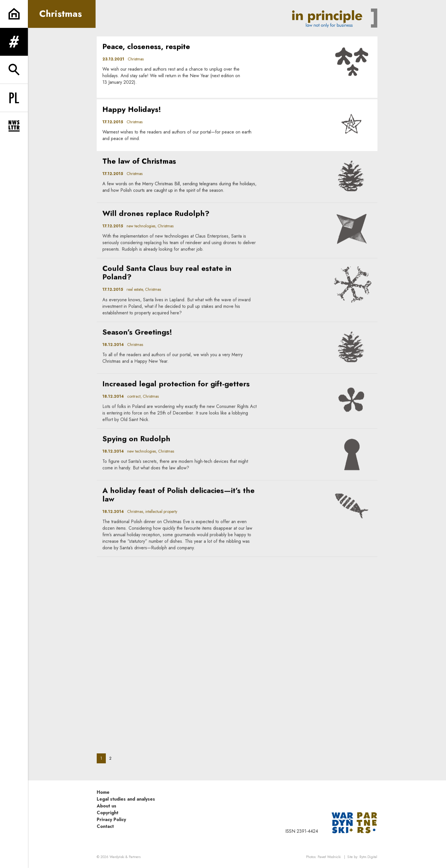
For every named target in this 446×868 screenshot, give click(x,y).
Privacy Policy (111, 820)
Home (103, 792)
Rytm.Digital (368, 857)
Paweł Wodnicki (329, 857)
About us (107, 806)
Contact (105, 826)
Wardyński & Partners (125, 857)
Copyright (108, 813)
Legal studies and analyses (126, 799)
